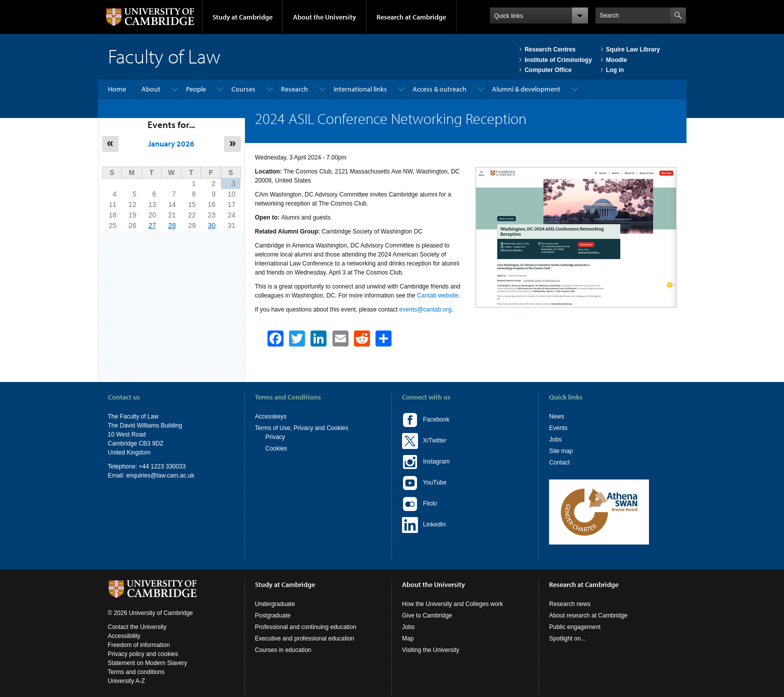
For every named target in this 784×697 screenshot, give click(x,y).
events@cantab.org (425, 309)
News (556, 416)
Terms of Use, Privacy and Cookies (302, 428)
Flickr (420, 504)
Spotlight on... (567, 638)
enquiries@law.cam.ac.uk (160, 475)
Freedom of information (139, 645)
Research (294, 89)
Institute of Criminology (558, 60)
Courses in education (283, 650)
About (151, 89)
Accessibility (124, 636)
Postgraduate (273, 615)
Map (408, 638)
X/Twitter (424, 441)
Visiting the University (431, 650)
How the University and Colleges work (452, 604)
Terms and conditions (136, 672)
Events (558, 428)
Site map (561, 451)
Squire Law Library (633, 49)
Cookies (276, 448)
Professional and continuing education (306, 627)
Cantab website (438, 295)
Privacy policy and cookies (143, 654)
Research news (570, 604)
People (196, 89)
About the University (324, 17)
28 (172, 225)
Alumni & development (526, 89)
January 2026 (171, 143)
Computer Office (548, 70)
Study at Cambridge (242, 17)
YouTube (424, 483)
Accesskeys (271, 416)
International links (360, 89)
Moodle (616, 60)
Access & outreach (439, 89)
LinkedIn (424, 525)
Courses (243, 89)
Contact (559, 462)
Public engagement (575, 627)
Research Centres (550, 49)
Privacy (275, 437)
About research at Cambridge (588, 615)
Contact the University (137, 627)
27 (152, 225)
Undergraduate (275, 604)
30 (211, 225)
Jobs (555, 439)
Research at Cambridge (411, 17)
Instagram (426, 462)
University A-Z (127, 681)
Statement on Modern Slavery (148, 663)
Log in (615, 70)
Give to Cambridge (427, 615)
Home (117, 89)
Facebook (426, 420)
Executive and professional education (305, 638)
